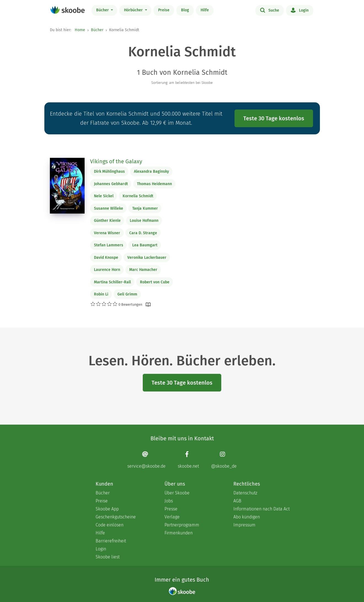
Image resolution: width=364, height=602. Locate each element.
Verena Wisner (107, 233)
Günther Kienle (107, 221)
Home (80, 30)
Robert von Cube (155, 282)
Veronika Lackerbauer (147, 258)
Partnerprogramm (182, 525)
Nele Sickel (104, 196)
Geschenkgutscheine (116, 517)
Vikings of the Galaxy (116, 161)
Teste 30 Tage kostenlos (274, 118)
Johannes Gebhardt (111, 184)
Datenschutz (245, 493)
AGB (237, 501)
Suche (270, 10)
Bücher (103, 10)
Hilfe (205, 10)
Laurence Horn (107, 270)
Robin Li (101, 294)
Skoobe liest (108, 557)
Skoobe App (107, 509)
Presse (171, 509)
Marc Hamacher (143, 270)
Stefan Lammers (109, 245)
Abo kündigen (247, 517)
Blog (185, 10)
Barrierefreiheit (111, 541)
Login (300, 10)
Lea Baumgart (145, 245)
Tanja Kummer (145, 208)
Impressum (244, 525)
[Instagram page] (224, 460)
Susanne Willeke (109, 208)
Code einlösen (110, 525)
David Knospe (106, 258)
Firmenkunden (179, 533)
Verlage (172, 517)
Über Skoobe (177, 493)
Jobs (169, 501)
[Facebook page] (188, 460)
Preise (164, 10)
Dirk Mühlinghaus (109, 171)
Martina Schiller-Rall (112, 282)
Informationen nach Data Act (261, 509)
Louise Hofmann (144, 221)
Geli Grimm (127, 294)
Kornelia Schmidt (138, 196)
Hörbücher (134, 10)
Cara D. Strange (143, 233)
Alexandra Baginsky (151, 171)
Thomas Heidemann (154, 184)
